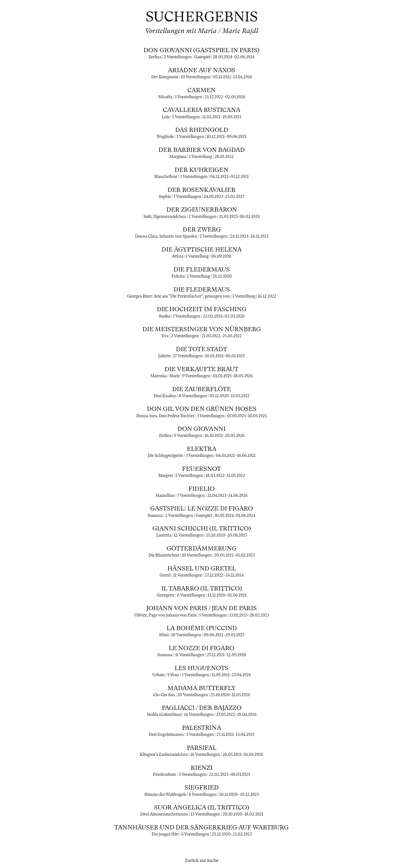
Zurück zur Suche (202, 861)
